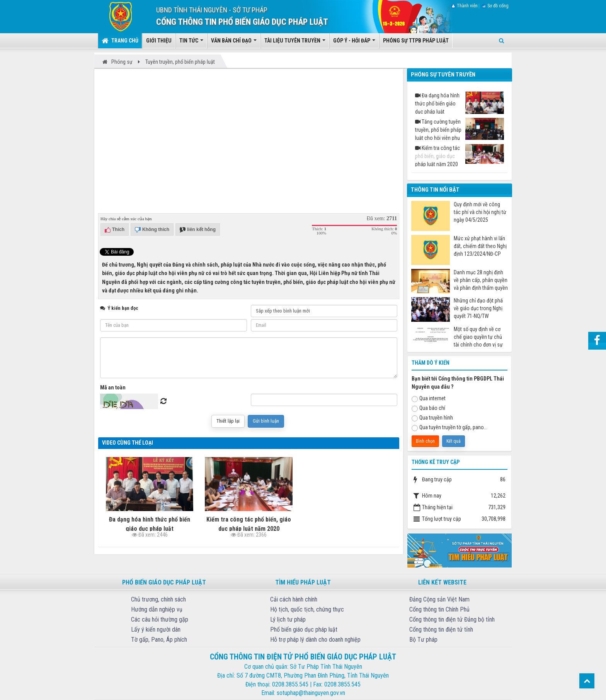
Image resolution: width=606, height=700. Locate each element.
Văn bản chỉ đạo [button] (234, 43)
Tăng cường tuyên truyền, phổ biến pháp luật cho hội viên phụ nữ (460, 129)
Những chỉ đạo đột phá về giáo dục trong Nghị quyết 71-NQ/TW (478, 308)
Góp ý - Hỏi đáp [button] (354, 43)
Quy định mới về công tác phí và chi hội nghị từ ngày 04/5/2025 (480, 212)
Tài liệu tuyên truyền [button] (295, 43)
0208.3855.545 (290, 684)
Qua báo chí (428, 408)
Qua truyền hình (432, 418)
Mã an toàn (113, 387)
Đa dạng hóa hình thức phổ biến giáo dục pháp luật (460, 103)
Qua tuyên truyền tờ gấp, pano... (449, 428)
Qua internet (429, 399)
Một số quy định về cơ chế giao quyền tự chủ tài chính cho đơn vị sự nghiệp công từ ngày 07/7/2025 (478, 337)
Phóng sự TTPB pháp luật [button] (416, 41)
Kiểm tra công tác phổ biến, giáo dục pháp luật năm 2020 (460, 155)
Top (587, 681)
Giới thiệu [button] (159, 41)
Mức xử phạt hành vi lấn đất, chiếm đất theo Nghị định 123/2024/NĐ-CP (480, 246)
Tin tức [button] (191, 43)
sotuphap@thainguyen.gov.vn (311, 693)
